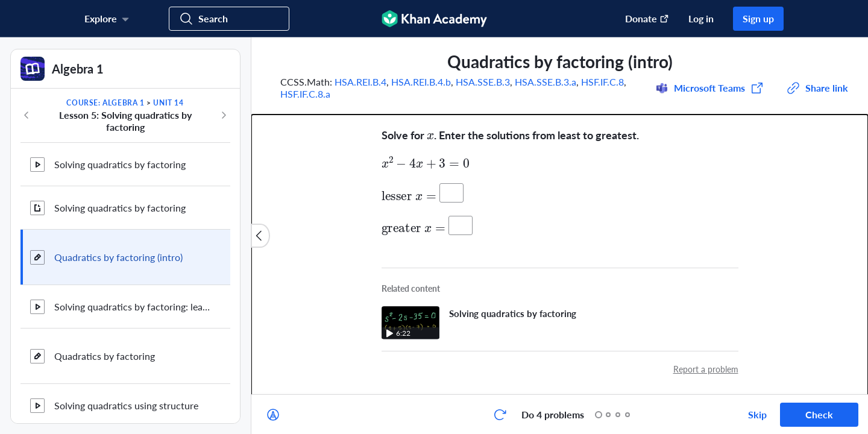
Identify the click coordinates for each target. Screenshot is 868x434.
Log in (701, 18)
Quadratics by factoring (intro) (118, 257)
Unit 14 (168, 103)
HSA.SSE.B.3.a (546, 82)
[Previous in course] (27, 115)
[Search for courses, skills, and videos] (229, 19)
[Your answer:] (451, 193)
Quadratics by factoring (105, 356)
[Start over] (500, 415)
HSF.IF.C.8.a (305, 94)
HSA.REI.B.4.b (421, 82)
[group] (560, 216)
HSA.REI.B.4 (360, 82)
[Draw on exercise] (273, 415)
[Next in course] (224, 115)
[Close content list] (260, 236)
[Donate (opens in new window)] (641, 19)
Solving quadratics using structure (126, 405)
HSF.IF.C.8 (602, 82)
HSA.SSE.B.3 (483, 82)
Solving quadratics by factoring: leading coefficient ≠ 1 (133, 307)
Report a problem (706, 369)
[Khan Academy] (434, 19)
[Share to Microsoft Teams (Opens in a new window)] (709, 88)
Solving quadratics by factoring (120, 164)
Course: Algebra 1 (105, 103)
